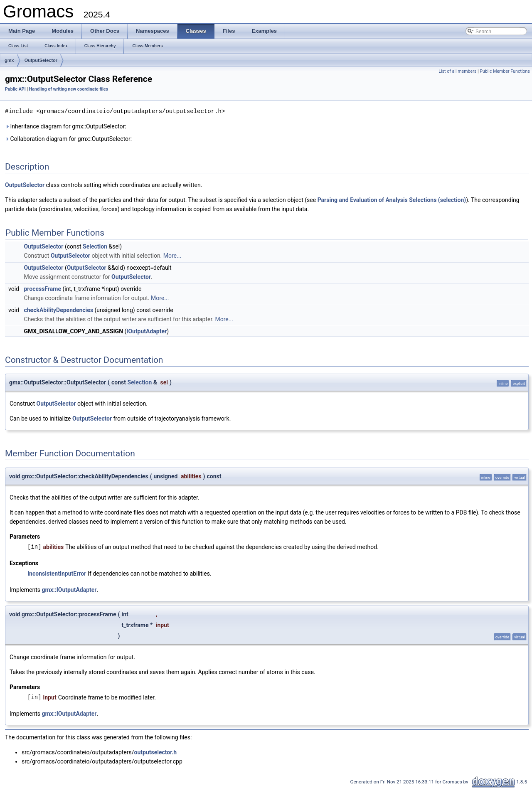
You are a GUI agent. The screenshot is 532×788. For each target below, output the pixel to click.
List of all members (457, 71)
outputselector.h (156, 752)
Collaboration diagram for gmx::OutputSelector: (68, 138)
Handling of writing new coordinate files (69, 89)
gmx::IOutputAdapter (69, 589)
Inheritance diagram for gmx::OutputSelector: (66, 126)
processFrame (42, 288)
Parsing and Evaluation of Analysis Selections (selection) (392, 199)
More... (172, 255)
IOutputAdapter (147, 331)
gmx (9, 60)
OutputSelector (41, 60)
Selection (95, 246)
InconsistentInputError (57, 573)
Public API (15, 89)
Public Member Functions (505, 71)
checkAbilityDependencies (58, 310)
